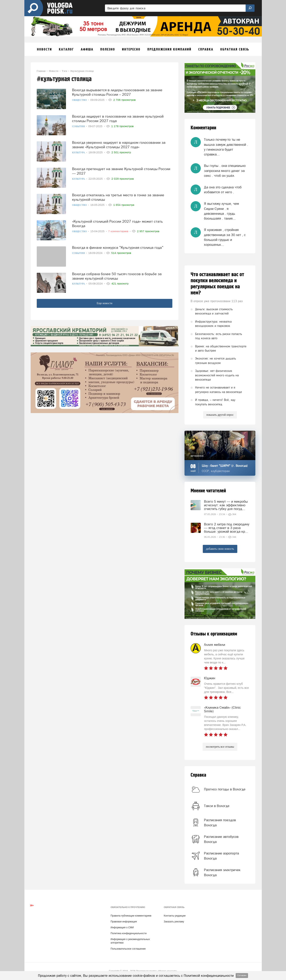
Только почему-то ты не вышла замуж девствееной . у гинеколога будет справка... (226, 147)
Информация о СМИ (122, 927)
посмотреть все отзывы (220, 747)
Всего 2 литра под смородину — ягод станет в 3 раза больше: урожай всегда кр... (227, 528)
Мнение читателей (208, 491)
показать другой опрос (220, 415)
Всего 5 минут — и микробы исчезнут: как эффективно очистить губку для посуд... (226, 505)
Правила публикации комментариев (131, 916)
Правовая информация (124, 922)
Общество (80, 100)
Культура (79, 152)
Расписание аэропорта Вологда (221, 856)
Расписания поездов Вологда (220, 822)
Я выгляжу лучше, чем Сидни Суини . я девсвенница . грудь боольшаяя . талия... (221, 211)
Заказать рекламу (174, 922)
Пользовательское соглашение (128, 949)
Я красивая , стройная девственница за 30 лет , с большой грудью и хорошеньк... (225, 237)
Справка (198, 775)
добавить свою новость (220, 549)
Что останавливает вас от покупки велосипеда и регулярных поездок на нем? (217, 284)
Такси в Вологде (217, 806)
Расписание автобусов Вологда (221, 839)
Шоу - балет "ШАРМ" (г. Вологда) (225, 466)
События (79, 126)
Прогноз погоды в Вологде (225, 789)
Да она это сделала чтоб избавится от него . (223, 190)
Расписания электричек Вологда (222, 872)
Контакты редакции (175, 916)
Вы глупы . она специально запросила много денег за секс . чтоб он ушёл (225, 171)
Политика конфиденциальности (129, 933)
